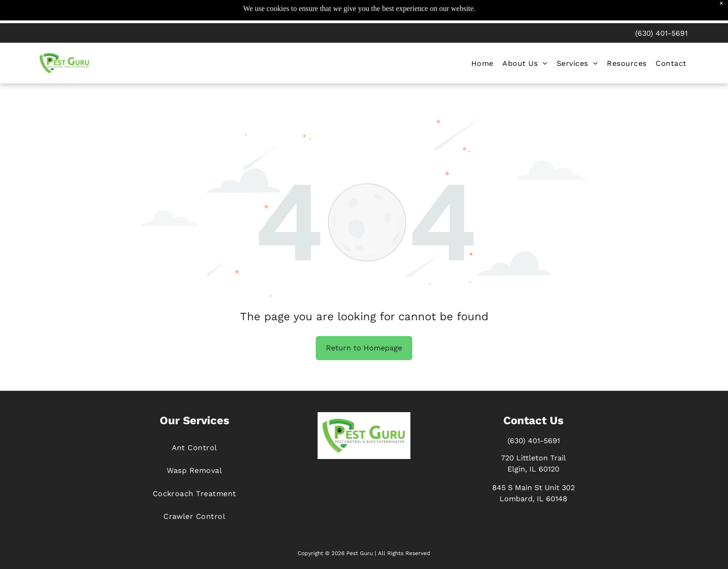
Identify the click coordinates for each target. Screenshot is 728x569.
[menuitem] (482, 42)
